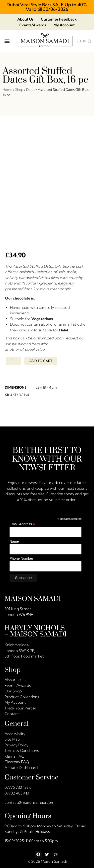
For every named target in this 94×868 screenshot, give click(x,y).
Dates (31, 90)
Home (7, 90)
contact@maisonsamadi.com (29, 801)
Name (14, 540)
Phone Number (21, 557)
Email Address (22, 522)
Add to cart (41, 359)
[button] (7, 41)
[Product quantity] (14, 359)
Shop (19, 90)
